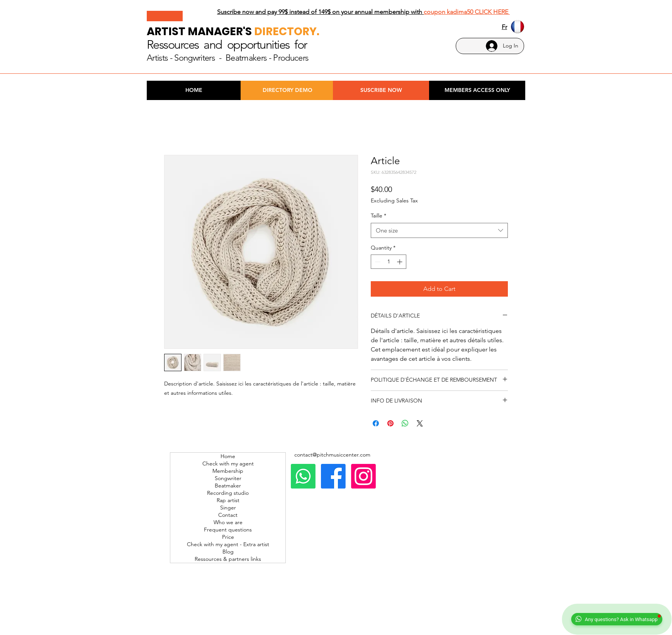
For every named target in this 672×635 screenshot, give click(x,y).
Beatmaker (228, 486)
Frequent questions (228, 530)
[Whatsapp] (303, 476)
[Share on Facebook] (376, 423)
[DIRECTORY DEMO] (288, 90)
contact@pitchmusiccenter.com (332, 455)
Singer (228, 508)
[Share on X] (420, 423)
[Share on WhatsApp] (405, 423)
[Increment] (400, 262)
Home (228, 456)
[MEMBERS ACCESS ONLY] (477, 90)
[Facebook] (333, 476)
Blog (228, 552)
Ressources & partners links (228, 559)
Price (228, 537)
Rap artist (228, 500)
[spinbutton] (389, 262)
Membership (228, 471)
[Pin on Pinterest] (390, 423)
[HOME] (194, 90)
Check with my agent (228, 464)
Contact (228, 515)
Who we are (228, 522)
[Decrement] (377, 262)
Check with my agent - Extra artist (228, 544)
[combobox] (439, 230)
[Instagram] (363, 476)
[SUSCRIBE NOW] (381, 90)
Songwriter (228, 478)
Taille (378, 216)
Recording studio (228, 493)
